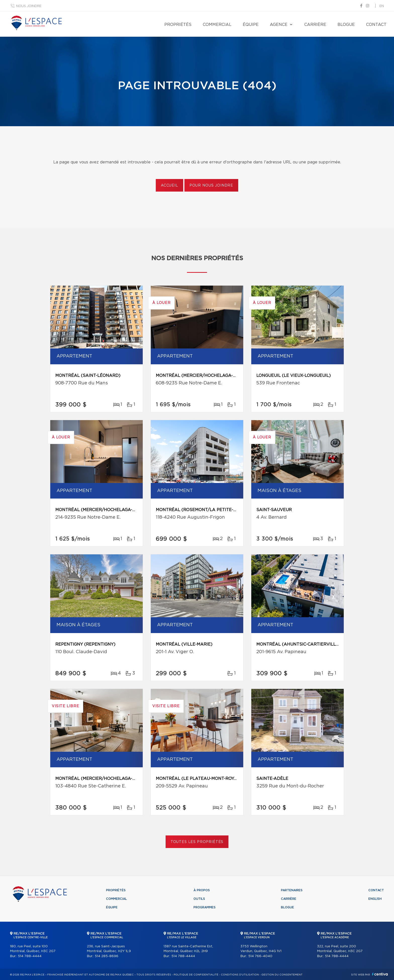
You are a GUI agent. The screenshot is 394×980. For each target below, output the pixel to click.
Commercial (217, 25)
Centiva (380, 974)
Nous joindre (29, 6)
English (375, 899)
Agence (279, 25)
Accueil (169, 186)
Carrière (315, 25)
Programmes (205, 907)
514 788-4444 (30, 956)
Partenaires (292, 890)
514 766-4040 (260, 956)
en (382, 6)
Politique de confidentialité (196, 975)
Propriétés (178, 25)
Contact (376, 25)
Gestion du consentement (282, 975)
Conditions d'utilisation (240, 975)
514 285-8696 (107, 956)
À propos (202, 890)
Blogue (346, 25)
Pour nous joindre (211, 186)
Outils (199, 899)
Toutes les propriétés (197, 842)
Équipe (251, 25)
